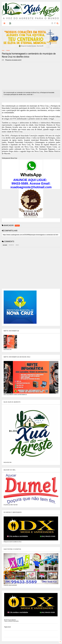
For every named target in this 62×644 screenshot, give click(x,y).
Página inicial (7, 627)
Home (3, 50)
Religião (8, 50)
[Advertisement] (17, 76)
